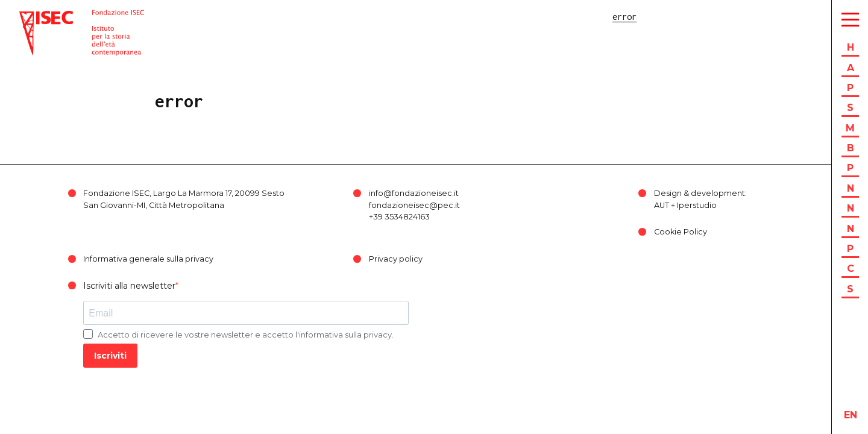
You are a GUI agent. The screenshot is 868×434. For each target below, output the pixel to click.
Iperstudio (697, 205)
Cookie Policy (681, 232)
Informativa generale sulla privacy (148, 259)
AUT (662, 205)
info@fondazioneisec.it (414, 193)
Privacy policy (396, 259)
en (851, 415)
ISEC (29, 17)
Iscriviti (110, 356)
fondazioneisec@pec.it (414, 205)
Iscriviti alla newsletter (129, 286)
